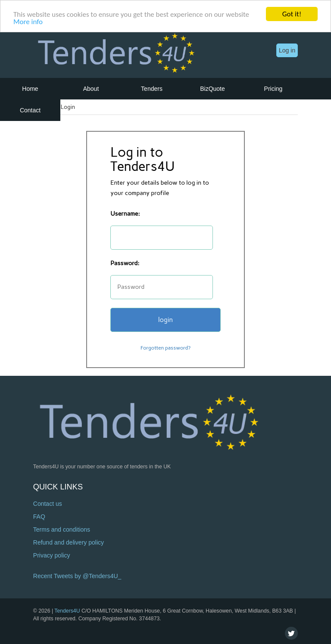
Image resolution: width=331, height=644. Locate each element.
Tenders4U (67, 611)
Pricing (273, 89)
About (91, 89)
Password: (125, 263)
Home (30, 89)
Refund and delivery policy (69, 542)
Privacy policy (52, 555)
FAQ (39, 517)
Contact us (48, 504)
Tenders (152, 89)
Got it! (292, 14)
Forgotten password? (165, 348)
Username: (125, 214)
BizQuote (212, 89)
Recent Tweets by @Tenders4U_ (77, 576)
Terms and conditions (62, 529)
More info (28, 21)
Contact (30, 110)
